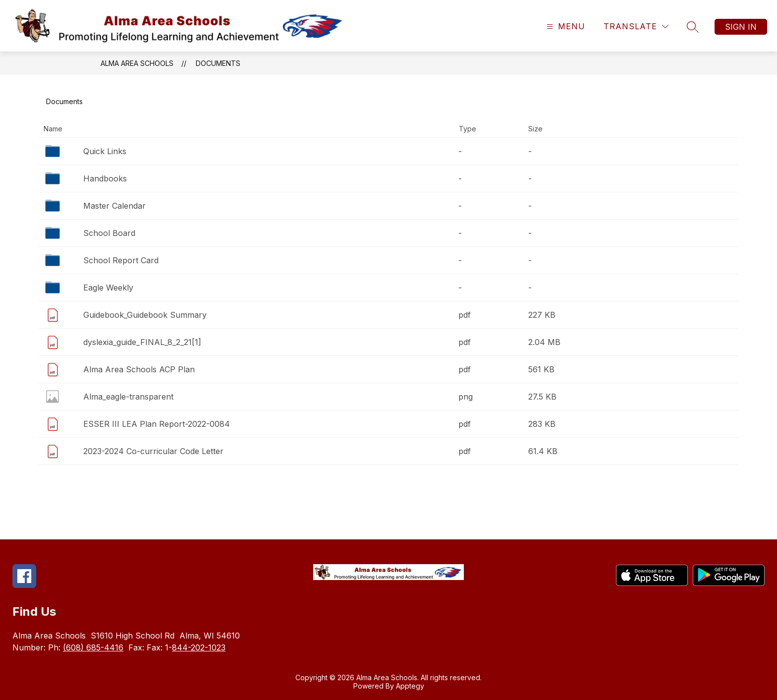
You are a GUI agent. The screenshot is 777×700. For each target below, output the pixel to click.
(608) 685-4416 (93, 647)
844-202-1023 (199, 647)
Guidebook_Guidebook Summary (145, 315)
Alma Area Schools (137, 63)
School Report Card (121, 260)
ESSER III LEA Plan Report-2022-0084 (157, 424)
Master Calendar (114, 206)
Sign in (741, 27)
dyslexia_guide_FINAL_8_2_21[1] (142, 342)
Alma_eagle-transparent (128, 397)
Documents (218, 63)
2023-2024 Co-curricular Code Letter (153, 451)
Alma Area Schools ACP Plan (139, 369)
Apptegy (410, 686)
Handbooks (105, 178)
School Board (109, 233)
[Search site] (693, 27)
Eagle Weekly (108, 288)
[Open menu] (565, 27)
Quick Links (105, 151)
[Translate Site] (636, 27)
